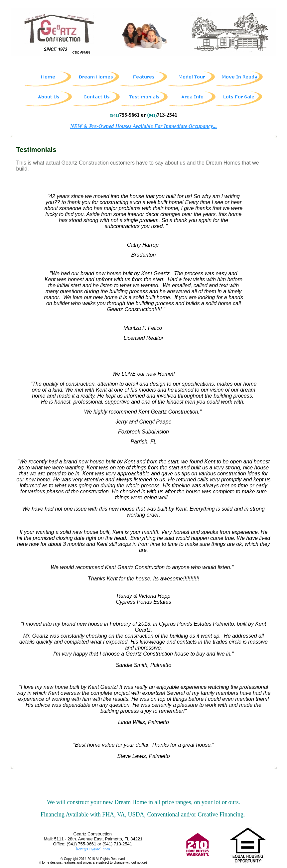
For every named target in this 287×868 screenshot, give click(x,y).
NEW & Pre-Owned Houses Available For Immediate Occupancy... (143, 126)
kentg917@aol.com (93, 849)
